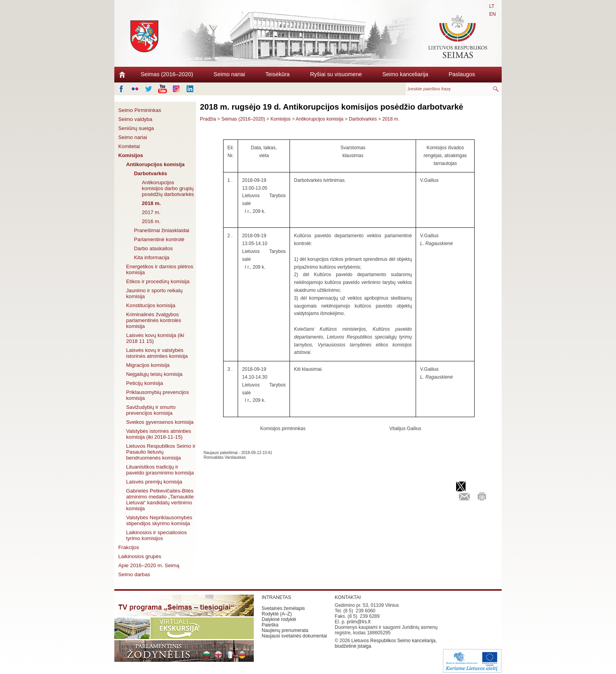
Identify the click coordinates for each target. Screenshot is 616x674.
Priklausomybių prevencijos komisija (158, 395)
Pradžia (208, 119)
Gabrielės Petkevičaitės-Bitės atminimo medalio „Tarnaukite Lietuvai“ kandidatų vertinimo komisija (160, 500)
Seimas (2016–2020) (167, 74)
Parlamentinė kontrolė (159, 239)
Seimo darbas (134, 574)
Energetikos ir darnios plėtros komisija (160, 269)
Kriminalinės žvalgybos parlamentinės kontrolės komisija (154, 320)
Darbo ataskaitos (153, 248)
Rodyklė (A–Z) (277, 614)
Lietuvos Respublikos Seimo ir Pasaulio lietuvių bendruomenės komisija (161, 452)
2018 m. (151, 203)
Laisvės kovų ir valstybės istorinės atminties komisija (157, 353)
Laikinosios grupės (140, 556)
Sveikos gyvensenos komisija (160, 422)
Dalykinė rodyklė (279, 619)
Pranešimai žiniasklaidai (162, 230)
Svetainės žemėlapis (283, 608)
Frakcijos (129, 547)
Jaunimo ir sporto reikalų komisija (154, 293)
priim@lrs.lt (359, 622)
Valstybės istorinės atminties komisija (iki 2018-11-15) (159, 434)
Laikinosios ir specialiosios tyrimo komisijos (157, 535)
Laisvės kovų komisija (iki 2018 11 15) (155, 338)
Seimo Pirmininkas (140, 110)
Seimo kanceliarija (405, 74)
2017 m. (151, 212)
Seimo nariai (229, 74)
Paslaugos (462, 74)
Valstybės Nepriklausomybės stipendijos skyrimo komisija (159, 520)
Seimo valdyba (135, 119)
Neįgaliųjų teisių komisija (154, 374)
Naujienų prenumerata (285, 630)
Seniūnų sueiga (136, 128)
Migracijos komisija (148, 365)
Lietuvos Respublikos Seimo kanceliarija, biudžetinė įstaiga (386, 643)
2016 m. (151, 221)
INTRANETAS (276, 597)
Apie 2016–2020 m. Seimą (149, 565)
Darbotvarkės (150, 173)
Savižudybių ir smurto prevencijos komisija (151, 410)
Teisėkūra (278, 74)
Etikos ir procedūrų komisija (158, 281)
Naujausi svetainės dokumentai (294, 636)
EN (492, 14)
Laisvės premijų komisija (154, 482)
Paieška (270, 625)
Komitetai (129, 146)
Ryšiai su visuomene (336, 74)
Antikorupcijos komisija (155, 164)
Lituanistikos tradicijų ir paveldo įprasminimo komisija (160, 470)
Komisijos (131, 155)
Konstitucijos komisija (151, 305)
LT (492, 6)
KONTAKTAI (348, 597)
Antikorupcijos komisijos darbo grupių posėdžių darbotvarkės (168, 188)
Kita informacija (152, 257)
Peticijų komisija (145, 383)
